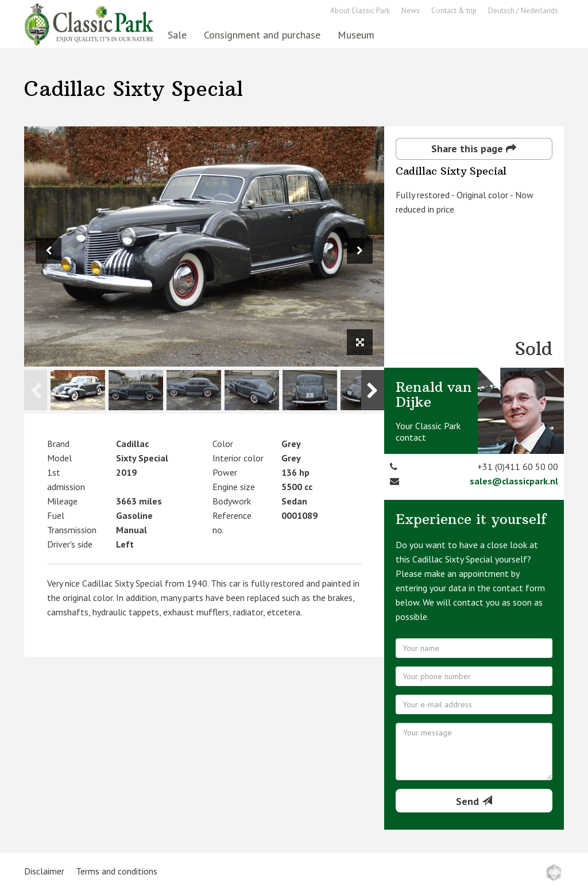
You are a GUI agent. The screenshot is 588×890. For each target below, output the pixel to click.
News (411, 11)
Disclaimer (44, 871)
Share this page (474, 149)
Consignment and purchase (262, 35)
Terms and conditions (117, 871)
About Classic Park (360, 11)
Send (474, 801)
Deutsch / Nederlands (523, 11)
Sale (177, 35)
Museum (356, 35)
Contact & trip (454, 11)
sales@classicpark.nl (514, 481)
